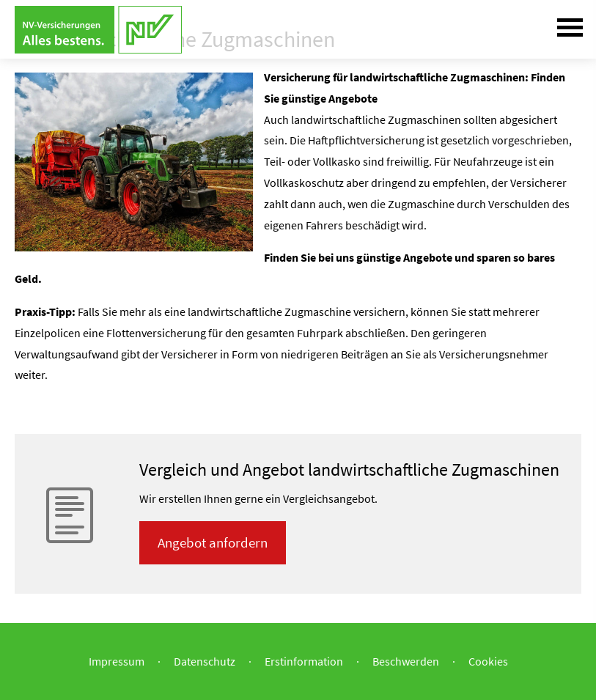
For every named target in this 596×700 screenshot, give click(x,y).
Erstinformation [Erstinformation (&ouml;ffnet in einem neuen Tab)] (304, 661)
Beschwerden (406, 661)
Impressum (117, 661)
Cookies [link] (488, 661)
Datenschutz (205, 661)
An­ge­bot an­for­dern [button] (213, 542)
